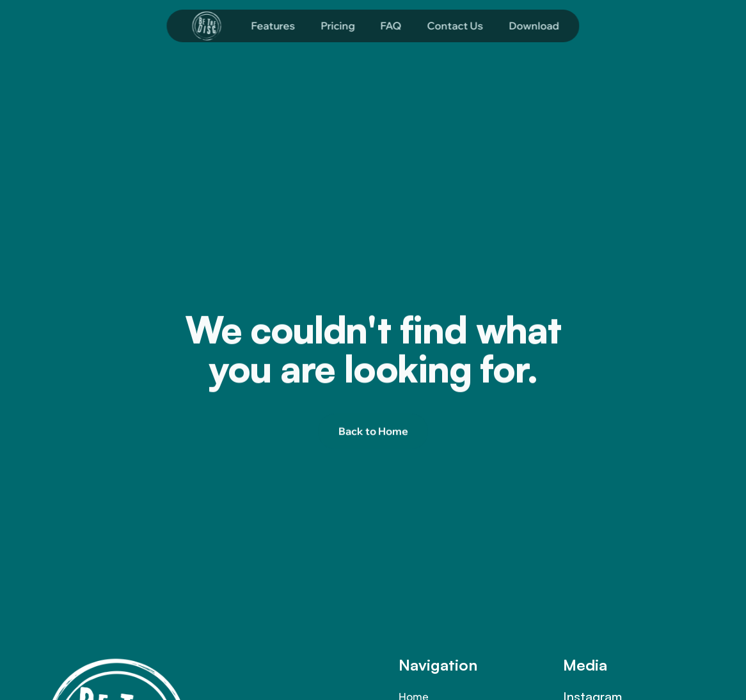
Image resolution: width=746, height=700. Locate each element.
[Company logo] (207, 24)
